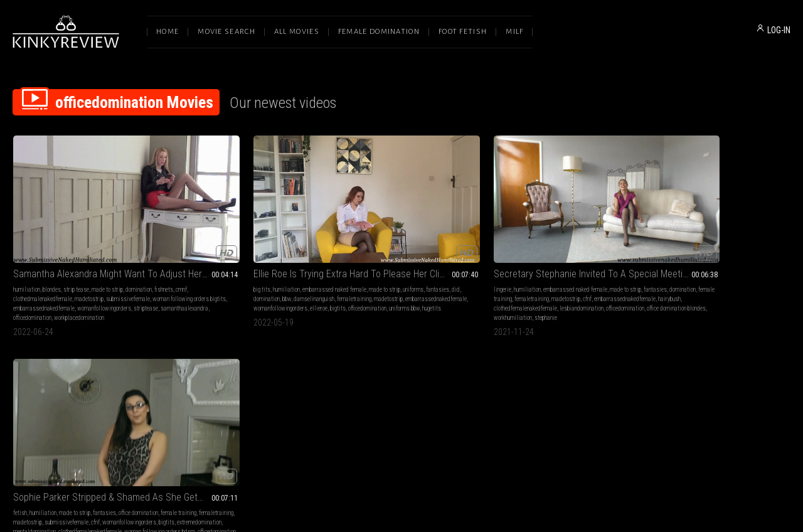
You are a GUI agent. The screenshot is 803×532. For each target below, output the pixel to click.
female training (416, 253)
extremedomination (510, 271)
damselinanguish (192, 262)
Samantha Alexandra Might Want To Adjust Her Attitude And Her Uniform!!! (85, 227)
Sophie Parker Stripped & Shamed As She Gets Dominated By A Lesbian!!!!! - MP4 (560, 227)
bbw (278, 253)
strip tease (76, 243)
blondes (52, 243)
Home (168, 32)
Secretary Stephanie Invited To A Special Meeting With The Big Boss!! (401, 227)
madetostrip (124, 253)
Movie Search (226, 32)
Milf (514, 32)
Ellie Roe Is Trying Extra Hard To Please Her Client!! (243, 227)
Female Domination (379, 32)
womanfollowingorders (104, 271)
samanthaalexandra (64, 281)
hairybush (447, 262)
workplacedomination (38, 290)
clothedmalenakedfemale (78, 253)
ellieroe (300, 271)
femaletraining (232, 262)
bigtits (179, 281)
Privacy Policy (447, 400)
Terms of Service (363, 400)
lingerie (338, 243)
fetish (494, 243)
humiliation (27, 243)
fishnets (23, 253)
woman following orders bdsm (589, 281)
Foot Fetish (463, 32)
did (238, 253)
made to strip (107, 243)
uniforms (195, 253)
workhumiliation (451, 281)
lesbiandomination (417, 271)
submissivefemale (35, 262)
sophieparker (543, 290)
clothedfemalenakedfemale (361, 271)
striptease (25, 281)
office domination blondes (400, 281)
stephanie (341, 290)
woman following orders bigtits (96, 262)
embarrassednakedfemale (44, 271)
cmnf (40, 253)
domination (139, 243)
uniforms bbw (246, 281)
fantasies (220, 253)
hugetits (273, 281)
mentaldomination (556, 271)
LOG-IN (779, 30)
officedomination (109, 281)
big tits (180, 243)
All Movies (297, 32)
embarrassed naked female (252, 243)
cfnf (365, 262)
